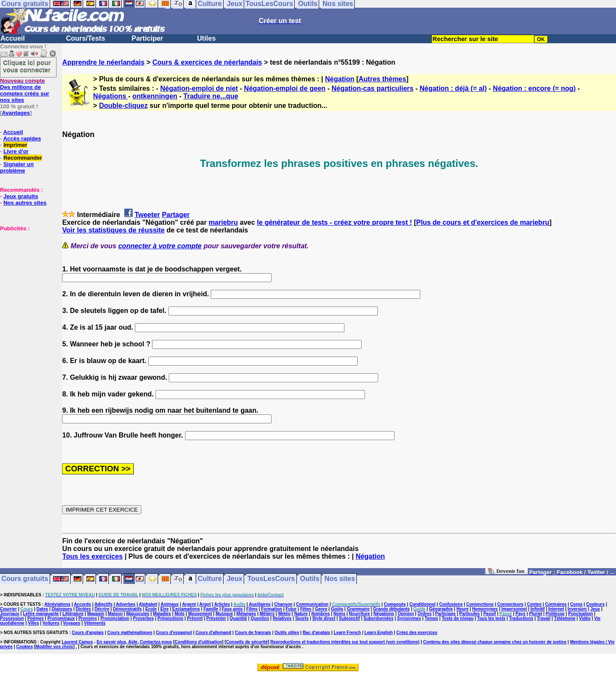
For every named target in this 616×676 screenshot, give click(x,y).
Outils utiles (287, 633)
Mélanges (246, 614)
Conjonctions (480, 604)
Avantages (16, 113)
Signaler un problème (17, 167)
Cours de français (253, 633)
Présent (195, 618)
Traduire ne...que (211, 96)
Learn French (347, 633)
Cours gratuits (25, 579)
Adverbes (126, 604)
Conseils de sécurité (247, 642)
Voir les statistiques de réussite (113, 230)
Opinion (406, 614)
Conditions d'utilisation (199, 642)
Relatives (282, 618)
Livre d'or (16, 151)
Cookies (25, 647)
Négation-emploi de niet (199, 88)
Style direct (324, 618)
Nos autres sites (25, 203)
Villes (33, 623)
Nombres (321, 614)
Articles (222, 604)
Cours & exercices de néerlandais (207, 62)
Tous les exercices (92, 556)
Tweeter (147, 215)
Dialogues (62, 609)
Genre (321, 609)
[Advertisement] (26, 274)
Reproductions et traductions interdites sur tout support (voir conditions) (345, 642)
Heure (462, 609)
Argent (189, 604)
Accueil (13, 38)
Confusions (451, 604)
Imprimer (15, 145)
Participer (147, 38)
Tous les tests (491, 618)
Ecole (151, 609)
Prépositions (171, 618)
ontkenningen (155, 96)
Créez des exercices (417, 633)
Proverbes (143, 618)
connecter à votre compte (160, 246)
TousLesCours (271, 579)
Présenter (216, 618)
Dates (42, 609)
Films (252, 609)
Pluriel (536, 614)
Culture (210, 579)
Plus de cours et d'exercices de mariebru (483, 222)
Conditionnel (423, 604)
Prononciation (115, 618)
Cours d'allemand (213, 633)
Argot (205, 604)
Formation (272, 609)
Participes (446, 614)
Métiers (267, 614)
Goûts (337, 609)
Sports (302, 618)
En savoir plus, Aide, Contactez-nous (135, 642)
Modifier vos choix (54, 647)
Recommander (23, 158)
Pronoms (88, 618)
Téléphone (565, 618)
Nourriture (360, 614)
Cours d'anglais (88, 633)
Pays (520, 614)
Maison (115, 614)
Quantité (238, 618)
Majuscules (138, 614)
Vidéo (585, 618)
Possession (12, 618)
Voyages (72, 623)
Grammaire (358, 609)
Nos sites (340, 579)
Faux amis (232, 609)
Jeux (234, 579)
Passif (489, 614)
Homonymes (485, 609)
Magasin (96, 614)
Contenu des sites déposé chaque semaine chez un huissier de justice (495, 642)
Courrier (8, 609)
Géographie (441, 609)
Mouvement (200, 614)
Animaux (170, 604)
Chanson (283, 604)
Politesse (555, 614)
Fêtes (306, 609)
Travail (544, 618)
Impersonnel (514, 609)
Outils (309, 579)
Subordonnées (378, 618)
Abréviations (58, 604)
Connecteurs (510, 604)
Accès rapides (22, 138)
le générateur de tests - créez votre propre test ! (335, 222)
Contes (534, 604)
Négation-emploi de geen (285, 88)
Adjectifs (103, 604)
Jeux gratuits (21, 196)
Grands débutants (392, 609)
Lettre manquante (41, 614)
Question (260, 618)
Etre (164, 609)
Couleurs (595, 604)
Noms (339, 614)
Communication (312, 604)
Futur (291, 609)
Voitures (51, 623)
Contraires (556, 604)
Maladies (162, 614)
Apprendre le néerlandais (103, 62)
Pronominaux (61, 618)
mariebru (223, 222)
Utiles (206, 38)
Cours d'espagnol (174, 633)
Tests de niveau (458, 618)
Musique (224, 614)
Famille (211, 609)
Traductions (521, 618)
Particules (469, 614)
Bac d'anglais (317, 633)
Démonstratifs (127, 609)
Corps (576, 604)
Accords (82, 604)
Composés (395, 604)
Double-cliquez (123, 106)
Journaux (10, 614)
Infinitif (537, 609)
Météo (284, 614)
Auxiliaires (260, 604)
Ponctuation (580, 614)
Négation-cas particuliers (372, 88)
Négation (340, 79)
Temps (431, 618)
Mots (180, 614)
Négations (111, 96)
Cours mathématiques (130, 633)
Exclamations (186, 609)
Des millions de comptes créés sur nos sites (25, 90)
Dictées (84, 609)
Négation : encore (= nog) (534, 88)
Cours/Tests (85, 38)
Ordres (425, 614)
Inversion (577, 609)
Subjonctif (349, 618)
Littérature (73, 614)
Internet (556, 609)
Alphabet (148, 604)
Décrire (102, 609)
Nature (301, 614)
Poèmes (36, 618)
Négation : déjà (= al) (453, 88)
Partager (176, 215)
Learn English (379, 633)
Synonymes (409, 618)
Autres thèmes (382, 79)
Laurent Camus (77, 642)
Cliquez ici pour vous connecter (27, 66)
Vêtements (95, 623)
